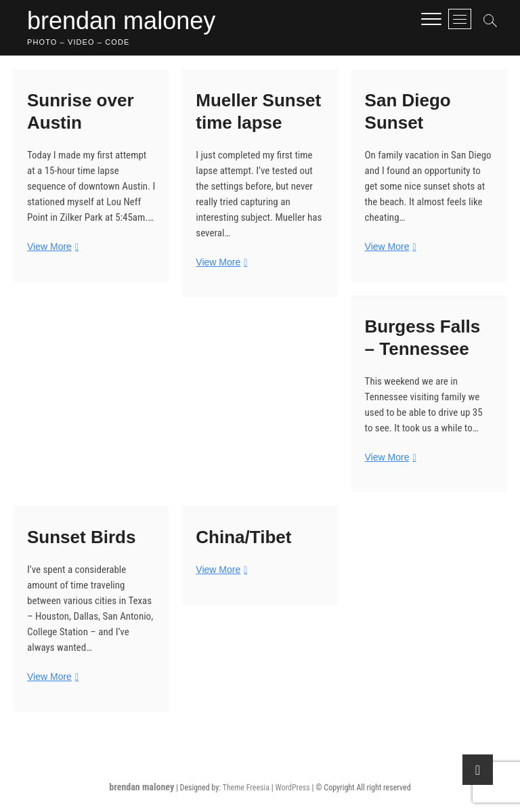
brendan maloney (121, 21)
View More (51, 247)
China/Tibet (243, 537)
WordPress (292, 788)
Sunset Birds (81, 537)
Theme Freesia (246, 788)
